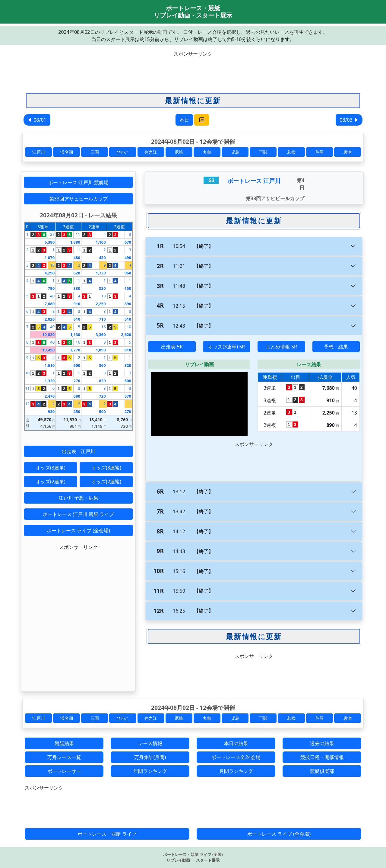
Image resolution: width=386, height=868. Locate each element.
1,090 (101, 350)
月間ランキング (236, 771)
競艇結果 (64, 743)
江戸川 (39, 152)
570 (128, 396)
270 (77, 381)
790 (51, 288)
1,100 (101, 242)
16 (104, 327)
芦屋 (319, 152)
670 (128, 242)
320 (128, 365)
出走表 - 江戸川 (78, 451)
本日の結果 (236, 743)
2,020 (50, 319)
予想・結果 (336, 347)
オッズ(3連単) (51, 468)
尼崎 (179, 152)
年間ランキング (150, 771)
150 (128, 288)
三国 (95, 152)
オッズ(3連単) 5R (226, 347)
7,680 (50, 304)
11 (78, 234)
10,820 (48, 335)
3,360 (101, 335)
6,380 (50, 242)
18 (52, 265)
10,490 (48, 350)
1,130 (75, 335)
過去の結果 (322, 743)
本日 (184, 120)
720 (102, 396)
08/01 (37, 120)
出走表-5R (172, 347)
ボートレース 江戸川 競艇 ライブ (78, 514)
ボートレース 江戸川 (254, 181)
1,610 (50, 365)
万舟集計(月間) (150, 757)
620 (77, 273)
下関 (263, 152)
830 (102, 381)
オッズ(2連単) (51, 482)
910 (77, 304)
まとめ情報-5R (281, 347)
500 (128, 381)
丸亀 (207, 152)
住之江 (151, 152)
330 (77, 288)
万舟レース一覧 (64, 757)
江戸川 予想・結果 (78, 498)
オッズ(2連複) (106, 482)
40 (52, 296)
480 (77, 258)
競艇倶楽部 (322, 771)
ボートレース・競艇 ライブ (107, 834)
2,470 (50, 396)
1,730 (101, 273)
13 (104, 296)
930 (51, 412)
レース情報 (150, 743)
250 (77, 412)
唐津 (347, 152)
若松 (291, 152)
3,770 (75, 350)
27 (52, 234)
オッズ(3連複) (106, 468)
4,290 (50, 273)
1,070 (50, 258)
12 (27, 404)
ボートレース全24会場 (236, 757)
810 (128, 350)
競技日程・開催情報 (322, 757)
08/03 (349, 120)
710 (102, 319)
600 (77, 365)
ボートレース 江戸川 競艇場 (78, 182)
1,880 (75, 242)
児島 (235, 152)
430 (102, 258)
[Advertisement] (193, 71)
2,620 (126, 335)
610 (77, 319)
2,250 (101, 304)
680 (77, 396)
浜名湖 (67, 152)
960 (128, 273)
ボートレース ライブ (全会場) (78, 530)
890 (128, 304)
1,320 (50, 381)
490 (128, 258)
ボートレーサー (64, 771)
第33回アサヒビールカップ (78, 199)
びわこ (123, 152)
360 (102, 365)
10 (129, 327)
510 (128, 319)
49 (52, 327)
